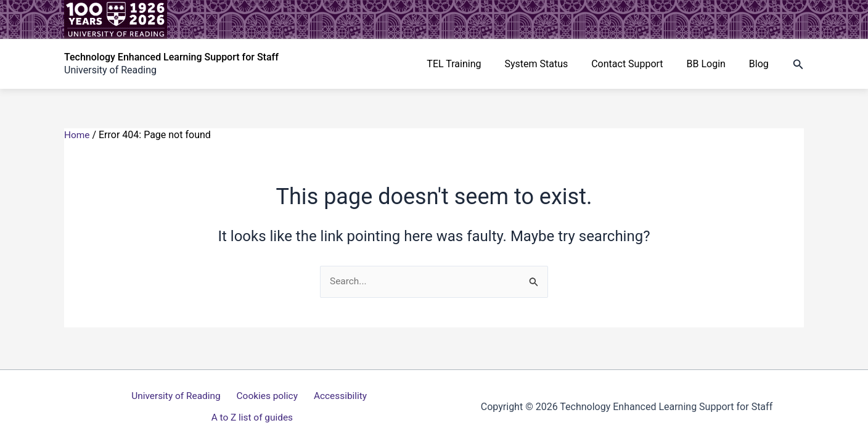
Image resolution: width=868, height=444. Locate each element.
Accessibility (292, 407)
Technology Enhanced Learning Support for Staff (171, 57)
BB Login (711, 64)
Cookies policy (222, 407)
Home (77, 135)
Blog (761, 64)
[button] (798, 64)
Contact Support (636, 64)
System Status (549, 64)
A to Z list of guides (371, 407)
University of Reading (134, 407)
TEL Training (470, 64)
